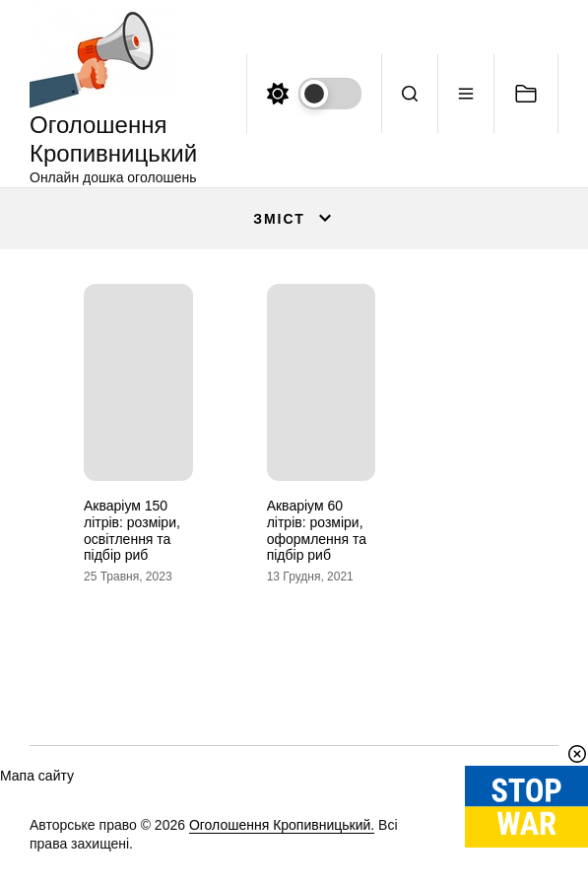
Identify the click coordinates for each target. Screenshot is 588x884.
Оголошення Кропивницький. (282, 825)
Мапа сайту (37, 776)
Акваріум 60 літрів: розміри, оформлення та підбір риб (317, 530)
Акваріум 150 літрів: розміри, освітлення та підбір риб (132, 530)
